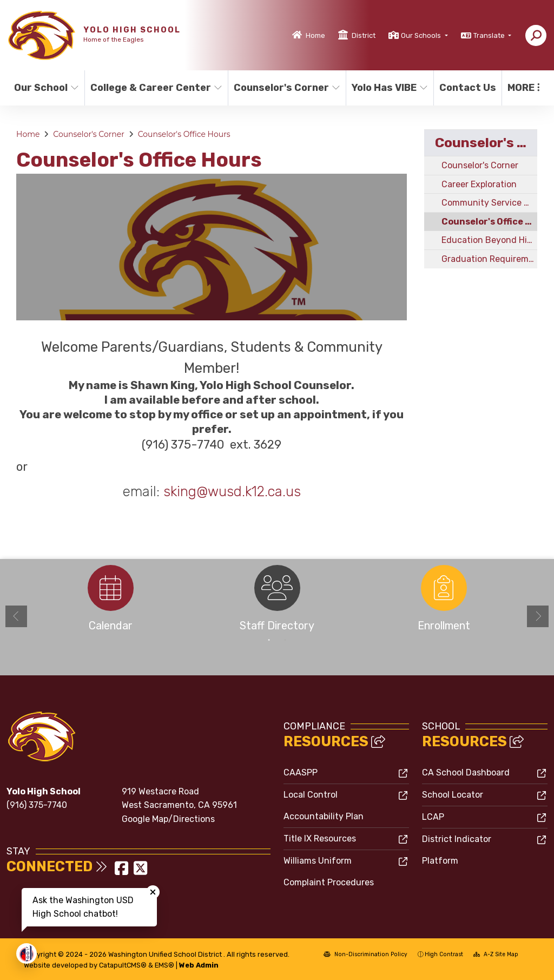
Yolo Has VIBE (388, 88)
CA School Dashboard (466, 772)
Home (315, 35)
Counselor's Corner (284, 88)
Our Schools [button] (422, 35)
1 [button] (269, 640)
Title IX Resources (320, 838)
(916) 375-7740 (37, 805)
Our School (45, 88)
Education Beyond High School (489, 240)
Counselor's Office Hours (184, 134)
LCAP (433, 817)
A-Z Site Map (496, 954)
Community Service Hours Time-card (489, 203)
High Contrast (444, 954)
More (524, 88)
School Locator (453, 795)
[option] (212, 247)
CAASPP (301, 772)
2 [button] (285, 640)
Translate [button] (490, 35)
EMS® (164, 965)
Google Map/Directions (168, 819)
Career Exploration (479, 184)
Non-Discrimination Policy (365, 954)
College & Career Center (152, 88)
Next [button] (538, 616)
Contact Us (467, 88)
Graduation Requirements (489, 259)
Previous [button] (16, 616)
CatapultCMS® (123, 965)
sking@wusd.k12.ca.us (232, 491)
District (364, 35)
